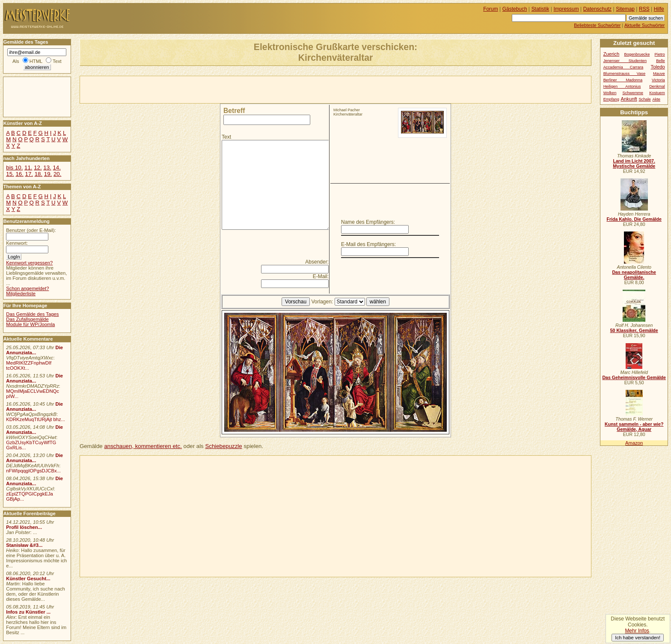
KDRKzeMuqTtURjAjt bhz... (36, 419)
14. (56, 168)
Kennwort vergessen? (29, 263)
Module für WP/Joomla (30, 324)
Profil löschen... (24, 527)
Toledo (658, 67)
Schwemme (633, 93)
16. (19, 174)
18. (39, 174)
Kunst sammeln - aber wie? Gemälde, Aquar (634, 427)
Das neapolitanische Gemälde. (634, 275)
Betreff (234, 111)
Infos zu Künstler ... (28, 612)
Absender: (317, 262)
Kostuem (657, 93)
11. (28, 168)
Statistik (540, 9)
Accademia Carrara (623, 67)
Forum (491, 9)
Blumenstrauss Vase (625, 74)
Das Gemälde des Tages (32, 314)
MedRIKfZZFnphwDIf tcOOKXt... (29, 365)
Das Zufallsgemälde (27, 319)
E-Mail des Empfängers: (368, 244)
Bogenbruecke (637, 54)
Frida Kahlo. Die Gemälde (634, 219)
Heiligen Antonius (622, 86)
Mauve (659, 74)
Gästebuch (515, 9)
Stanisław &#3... (24, 545)
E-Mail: (321, 276)
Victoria (658, 80)
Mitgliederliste (21, 294)
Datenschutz (597, 9)
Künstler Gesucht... (28, 579)
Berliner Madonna (623, 80)
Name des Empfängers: (368, 222)
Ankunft (629, 99)
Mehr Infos (637, 631)
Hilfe (659, 9)
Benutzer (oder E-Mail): (31, 230)
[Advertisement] (180, 89)
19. (48, 174)
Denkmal (657, 86)
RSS (644, 9)
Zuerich (612, 54)
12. (38, 168)
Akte (656, 99)
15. (10, 174)
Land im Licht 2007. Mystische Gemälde (634, 163)
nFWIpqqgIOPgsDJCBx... (33, 471)
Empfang (611, 99)
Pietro (660, 54)
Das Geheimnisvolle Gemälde (634, 377)
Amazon (634, 443)
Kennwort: (17, 243)
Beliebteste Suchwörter (597, 25)
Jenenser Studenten (625, 61)
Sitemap (625, 9)
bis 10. (14, 168)
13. (47, 168)
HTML (36, 61)
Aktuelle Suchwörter (644, 25)
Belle (661, 61)
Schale (644, 99)
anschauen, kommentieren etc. (143, 446)
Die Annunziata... (34, 350)
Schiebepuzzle (223, 446)
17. (29, 174)
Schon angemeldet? (27, 288)
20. (57, 174)
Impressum (566, 9)
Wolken (610, 93)
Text (226, 137)
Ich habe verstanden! (638, 638)
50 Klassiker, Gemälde (634, 330)
